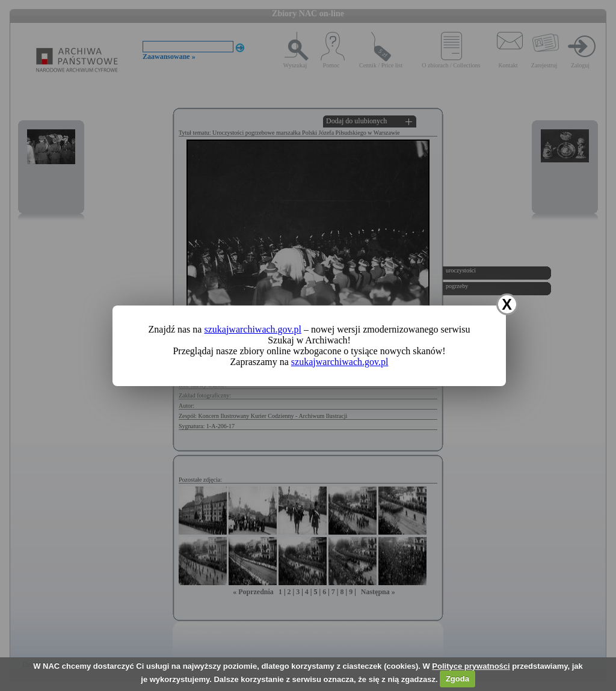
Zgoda (457, 679)
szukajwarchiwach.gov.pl (253, 329)
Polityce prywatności (471, 666)
